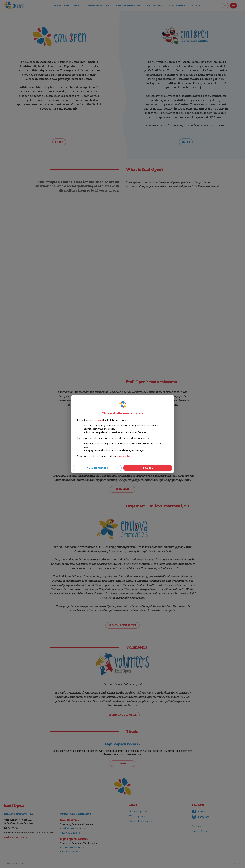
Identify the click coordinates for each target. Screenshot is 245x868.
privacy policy (124, 456)
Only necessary (97, 468)
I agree (148, 468)
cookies (99, 420)
